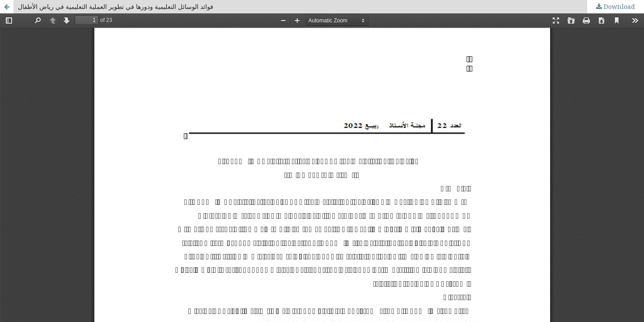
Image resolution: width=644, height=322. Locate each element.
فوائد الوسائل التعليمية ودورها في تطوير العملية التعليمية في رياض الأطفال (116, 6)
